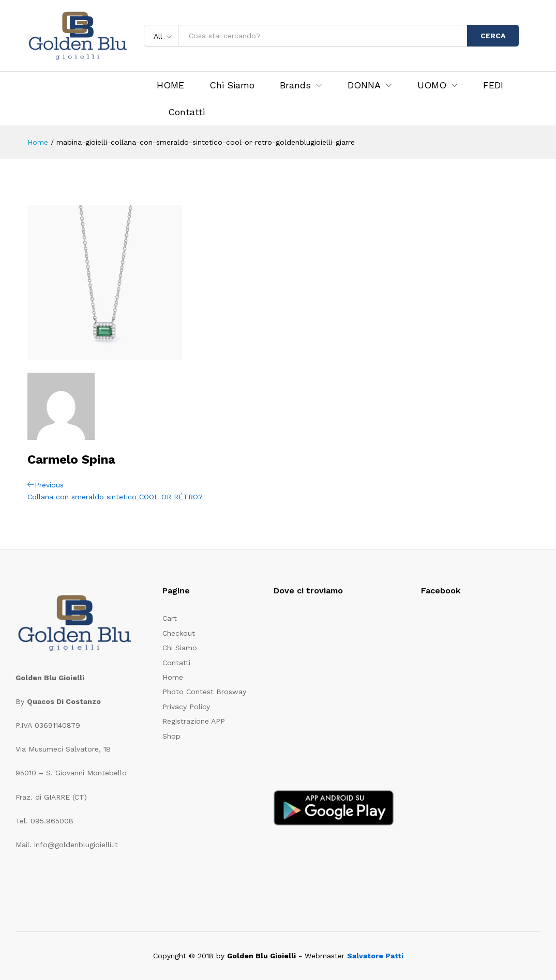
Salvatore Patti (375, 956)
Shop (171, 736)
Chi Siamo (232, 85)
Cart (170, 618)
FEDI (493, 85)
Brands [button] (295, 85)
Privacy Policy (186, 707)
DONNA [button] (364, 85)
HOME (170, 85)
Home (173, 677)
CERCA (493, 36)
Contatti (186, 112)
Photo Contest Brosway (204, 692)
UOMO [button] (432, 85)
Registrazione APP (194, 721)
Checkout (179, 633)
